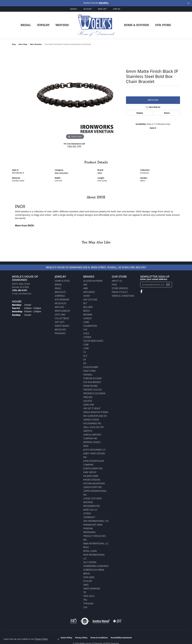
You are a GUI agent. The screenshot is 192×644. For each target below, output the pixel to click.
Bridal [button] (26, 25)
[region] (75, 95)
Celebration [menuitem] (90, 326)
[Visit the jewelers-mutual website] (101, 621)
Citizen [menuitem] (87, 337)
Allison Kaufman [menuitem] (93, 281)
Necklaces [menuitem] (61, 303)
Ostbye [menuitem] (87, 513)
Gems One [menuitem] (89, 405)
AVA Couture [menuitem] (90, 300)
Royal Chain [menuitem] (90, 551)
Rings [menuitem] (58, 288)
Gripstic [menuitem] (88, 431)
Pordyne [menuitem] (88, 528)
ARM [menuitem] (85, 288)
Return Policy (66, 638)
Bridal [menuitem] (58, 285)
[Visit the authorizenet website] (85, 621)
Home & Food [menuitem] (62, 281)
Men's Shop (23, 44)
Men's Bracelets (36, 44)
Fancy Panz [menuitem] (89, 371)
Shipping (140, 113)
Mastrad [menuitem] (88, 502)
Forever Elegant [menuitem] (93, 378)
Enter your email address (154, 279)
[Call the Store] (19, 290)
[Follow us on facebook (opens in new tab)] (141, 292)
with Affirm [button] (104, 3)
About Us (117, 281)
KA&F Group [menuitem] (90, 472)
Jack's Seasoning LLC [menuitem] (95, 450)
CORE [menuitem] (86, 345)
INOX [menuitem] (86, 446)
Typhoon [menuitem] (88, 604)
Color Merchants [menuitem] (93, 341)
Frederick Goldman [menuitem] (94, 393)
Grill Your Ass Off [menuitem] (94, 427)
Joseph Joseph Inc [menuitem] (93, 468)
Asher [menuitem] (87, 296)
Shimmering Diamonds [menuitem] (96, 566)
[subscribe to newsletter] (168, 285)
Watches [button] (62, 25)
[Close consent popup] (58, 639)
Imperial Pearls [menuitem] (92, 442)
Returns (167, 113)
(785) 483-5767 (74, 147)
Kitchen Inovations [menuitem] (94, 483)
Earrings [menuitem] (60, 296)
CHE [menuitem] (85, 330)
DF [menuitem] (85, 360)
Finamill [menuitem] (88, 375)
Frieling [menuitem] (88, 397)
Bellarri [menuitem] (88, 307)
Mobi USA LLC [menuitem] (90, 510)
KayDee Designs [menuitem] (92, 480)
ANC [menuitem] (85, 285)
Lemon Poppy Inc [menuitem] (93, 487)
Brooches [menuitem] (60, 330)
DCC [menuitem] (85, 356)
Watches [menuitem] (59, 307)
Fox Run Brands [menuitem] (92, 382)
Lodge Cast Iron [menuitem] (92, 498)
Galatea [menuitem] (88, 401)
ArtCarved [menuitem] (89, 292)
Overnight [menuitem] (89, 517)
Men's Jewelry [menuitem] (62, 311)
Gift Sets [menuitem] (60, 322)
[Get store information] (22, 294)
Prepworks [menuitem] (89, 532)
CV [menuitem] (85, 352)
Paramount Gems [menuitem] (93, 525)
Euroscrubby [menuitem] (91, 367)
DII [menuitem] (85, 363)
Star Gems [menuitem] (89, 577)
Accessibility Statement (121, 638)
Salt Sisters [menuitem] (90, 562)
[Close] (188, 3)
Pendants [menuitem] (60, 333)
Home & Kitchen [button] (136, 25)
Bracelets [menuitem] (60, 292)
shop (14, 44)
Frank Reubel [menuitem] (91, 386)
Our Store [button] (163, 25)
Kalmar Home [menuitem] (91, 476)
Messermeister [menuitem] (91, 506)
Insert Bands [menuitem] (62, 326)
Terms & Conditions (123, 296)
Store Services (120, 288)
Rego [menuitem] (86, 547)
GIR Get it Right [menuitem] (92, 408)
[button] (75, 9)
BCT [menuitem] (85, 303)
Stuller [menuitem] (88, 581)
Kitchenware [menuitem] (62, 300)
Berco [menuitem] (87, 311)
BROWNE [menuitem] (88, 315)
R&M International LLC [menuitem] (96, 543)
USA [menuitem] (85, 607)
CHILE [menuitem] (86, 333)
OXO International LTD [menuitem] (96, 521)
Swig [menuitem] (86, 585)
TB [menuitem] (85, 592)
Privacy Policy (120, 292)
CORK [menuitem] (86, 348)
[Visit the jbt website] (118, 621)
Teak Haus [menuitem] (89, 596)
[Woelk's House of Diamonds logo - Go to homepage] (96, 25)
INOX (100, 173)
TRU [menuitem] (85, 600)
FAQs (114, 285)
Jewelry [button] (43, 25)
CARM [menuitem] (86, 322)
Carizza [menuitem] (87, 318)
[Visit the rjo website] (73, 621)
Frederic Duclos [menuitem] (92, 390)
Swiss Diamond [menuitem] (92, 589)
